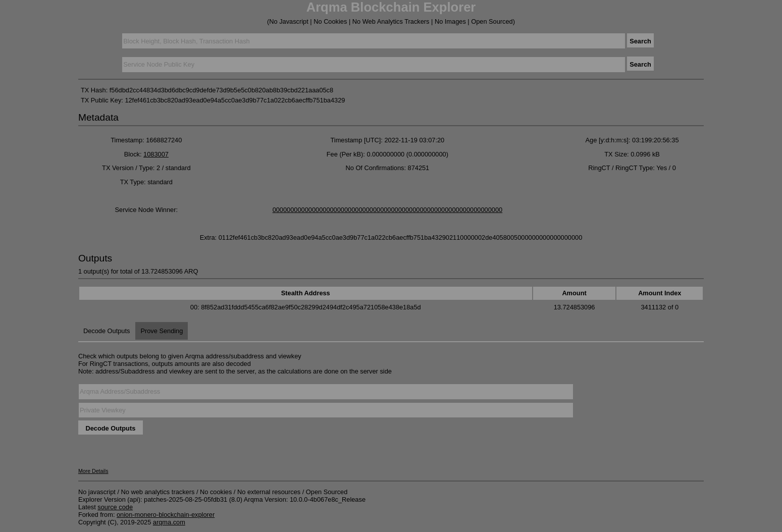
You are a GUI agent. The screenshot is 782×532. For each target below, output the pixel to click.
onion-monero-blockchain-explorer (166, 515)
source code (115, 507)
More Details (93, 471)
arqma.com (169, 522)
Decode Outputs (107, 331)
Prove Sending (162, 331)
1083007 (156, 154)
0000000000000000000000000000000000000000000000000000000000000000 (388, 210)
